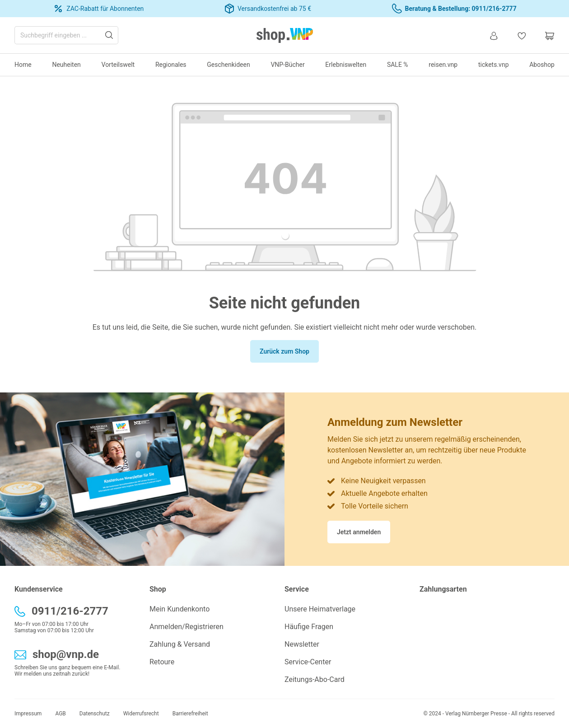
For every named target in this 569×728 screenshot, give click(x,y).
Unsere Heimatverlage (320, 609)
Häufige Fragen (309, 627)
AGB (60, 714)
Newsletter (302, 644)
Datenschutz (95, 714)
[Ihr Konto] (494, 35)
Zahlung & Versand (180, 644)
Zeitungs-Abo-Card (315, 679)
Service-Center (308, 662)
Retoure (162, 662)
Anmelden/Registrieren (187, 627)
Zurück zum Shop (284, 351)
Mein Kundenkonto (180, 609)
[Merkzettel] (522, 35)
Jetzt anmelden (359, 532)
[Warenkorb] (545, 35)
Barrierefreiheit (190, 714)
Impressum (28, 714)
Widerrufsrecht (141, 714)
